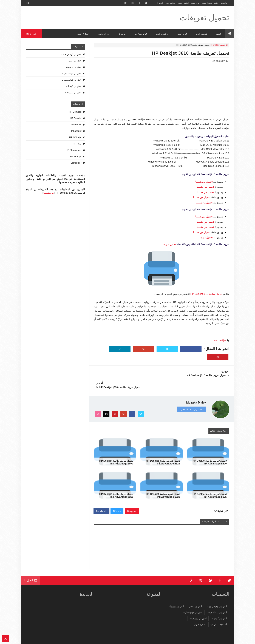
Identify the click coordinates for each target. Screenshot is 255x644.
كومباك (160, 3)
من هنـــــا (49, 193)
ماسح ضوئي (200, 613)
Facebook (101, 499)
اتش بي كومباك (74, 86)
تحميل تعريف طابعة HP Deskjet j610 (191, 53)
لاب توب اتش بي (219, 613)
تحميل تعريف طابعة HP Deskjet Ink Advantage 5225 (163, 484)
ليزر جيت (195, 3)
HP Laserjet (75, 131)
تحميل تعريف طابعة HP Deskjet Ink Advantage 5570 (116, 450)
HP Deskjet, (218, 61)
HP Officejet (75, 137)
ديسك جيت (207, 3)
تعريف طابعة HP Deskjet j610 (206, 294)
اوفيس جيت (183, 3)
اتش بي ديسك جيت (72, 73)
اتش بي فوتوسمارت (72, 80)
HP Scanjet (76, 156)
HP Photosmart (74, 150)
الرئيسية (224, 3)
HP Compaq (75, 112)
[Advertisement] (162, 93)
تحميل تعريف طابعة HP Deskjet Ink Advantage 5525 (163, 450)
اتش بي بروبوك (74, 67)
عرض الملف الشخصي (192, 398)
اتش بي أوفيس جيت (71, 54)
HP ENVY (76, 125)
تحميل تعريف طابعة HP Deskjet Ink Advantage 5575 (210, 484)
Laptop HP (76, 163)
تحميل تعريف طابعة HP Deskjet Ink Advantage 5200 (116, 484)
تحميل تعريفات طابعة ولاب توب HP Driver (181, 641)
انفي (216, 3)
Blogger (132, 499)
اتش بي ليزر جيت (73, 93)
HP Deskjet (215, 45)
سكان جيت (171, 3)
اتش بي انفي (75, 61)
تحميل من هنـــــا (204, 182)
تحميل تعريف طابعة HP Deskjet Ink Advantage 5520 (210, 450)
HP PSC (77, 144)
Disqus (117, 499)
